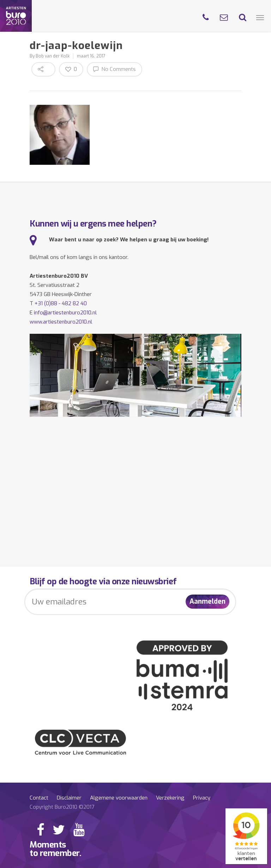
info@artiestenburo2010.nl (65, 313)
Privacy (202, 798)
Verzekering (170, 798)
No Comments (115, 69)
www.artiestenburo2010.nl (61, 322)
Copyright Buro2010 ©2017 (62, 807)
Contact (39, 798)
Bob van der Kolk (53, 56)
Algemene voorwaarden (119, 798)
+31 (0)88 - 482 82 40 (61, 303)
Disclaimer (69, 798)
